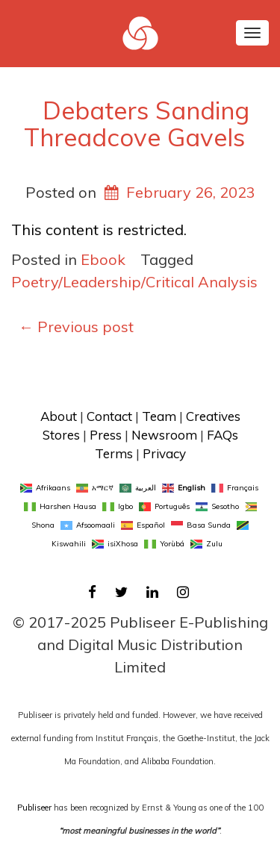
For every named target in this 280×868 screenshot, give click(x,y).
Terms (114, 453)
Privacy (164, 453)
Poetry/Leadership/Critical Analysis (134, 282)
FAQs (223, 435)
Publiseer (34, 808)
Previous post (76, 327)
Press (106, 435)
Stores (61, 435)
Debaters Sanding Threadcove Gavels (137, 124)
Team (159, 416)
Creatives (213, 416)
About (59, 416)
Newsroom (164, 435)
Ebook (103, 259)
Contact (109, 416)
